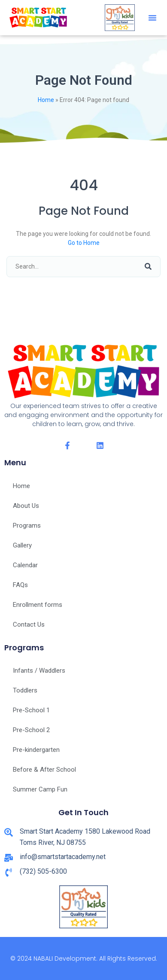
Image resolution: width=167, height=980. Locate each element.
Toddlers (25, 690)
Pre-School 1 (31, 710)
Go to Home (84, 243)
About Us (26, 506)
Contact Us (29, 624)
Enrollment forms (38, 605)
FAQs (20, 585)
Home (46, 100)
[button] (152, 18)
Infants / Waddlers (39, 671)
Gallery (22, 545)
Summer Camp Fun (40, 789)
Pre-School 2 (31, 730)
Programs (27, 526)
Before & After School (44, 770)
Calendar (25, 565)
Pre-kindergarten (36, 750)
